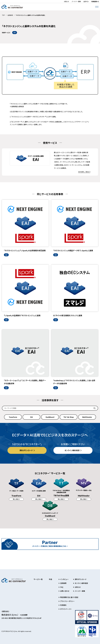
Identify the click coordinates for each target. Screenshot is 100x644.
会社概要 (24, 616)
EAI (31, 417)
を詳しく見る (84, 172)
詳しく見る (16, 499)
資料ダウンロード (26, 450)
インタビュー (64, 580)
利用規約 (63, 606)
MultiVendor (87, 417)
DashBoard (50, 417)
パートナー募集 (76, 1)
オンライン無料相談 (72, 450)
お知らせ (66, 1)
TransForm (13, 417)
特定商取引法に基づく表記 (69, 598)
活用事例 (10, 15)
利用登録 (95, 1)
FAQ (61, 588)
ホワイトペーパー (66, 610)
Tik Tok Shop (69, 417)
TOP (3, 15)
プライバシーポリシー (67, 602)
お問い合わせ (65, 592)
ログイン (86, 1)
